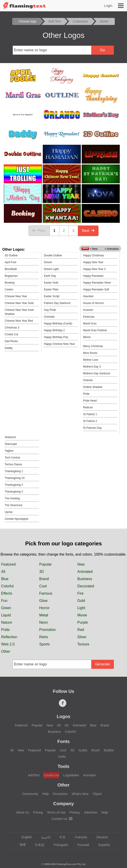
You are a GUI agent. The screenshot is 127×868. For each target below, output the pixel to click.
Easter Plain (51, 289)
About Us (23, 812)
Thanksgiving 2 (14, 485)
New (81, 564)
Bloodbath (11, 269)
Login (108, 6)
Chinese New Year (16, 296)
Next (88, 231)
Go (102, 50)
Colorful (7, 586)
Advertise (91, 812)
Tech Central (12, 458)
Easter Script (52, 296)
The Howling (12, 498)
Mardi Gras (90, 324)
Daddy (9, 348)
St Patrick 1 (90, 414)
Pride (86, 394)
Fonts (63, 741)
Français (79, 837)
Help (46, 794)
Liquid (6, 615)
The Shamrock (14, 505)
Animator (89, 775)
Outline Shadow (93, 387)
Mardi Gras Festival (95, 330)
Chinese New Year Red (19, 321)
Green (6, 608)
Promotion (47, 630)
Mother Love (91, 360)
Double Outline (53, 255)
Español (102, 845)
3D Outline (11, 255)
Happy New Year (93, 262)
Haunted (88, 296)
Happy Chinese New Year (59, 344)
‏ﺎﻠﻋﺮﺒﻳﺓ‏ (44, 837)
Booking (10, 283)
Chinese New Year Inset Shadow (19, 312)
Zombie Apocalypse (17, 519)
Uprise (9, 512)
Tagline (9, 451)
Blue (5, 579)
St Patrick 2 (90, 421)
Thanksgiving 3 (14, 492)
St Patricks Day (92, 428)
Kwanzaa (89, 317)
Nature (7, 622)
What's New (80, 794)
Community (30, 794)
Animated (85, 572)
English (25, 837)
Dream (48, 262)
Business (85, 579)
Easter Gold (51, 283)
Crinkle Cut (11, 334)
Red (81, 630)
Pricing (38, 812)
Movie (82, 615)
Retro (44, 637)
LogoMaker (71, 775)
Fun (4, 601)
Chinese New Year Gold (19, 303)
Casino (9, 289)
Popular (45, 564)
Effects (7, 593)
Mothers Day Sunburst (97, 373)
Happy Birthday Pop (56, 337)
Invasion (88, 310)
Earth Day (50, 276)
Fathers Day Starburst (57, 303)
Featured (8, 564)
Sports (44, 644)
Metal (44, 615)
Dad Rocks (11, 341)
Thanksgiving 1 (14, 471)
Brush (96, 750)
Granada (49, 317)
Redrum (88, 407)
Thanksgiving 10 (15, 478)
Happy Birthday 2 (54, 330)
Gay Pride (50, 310)
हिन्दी (20, 845)
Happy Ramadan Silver (97, 283)
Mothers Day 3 (92, 367)
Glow (43, 601)
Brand (44, 579)
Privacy (75, 812)
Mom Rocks (90, 353)
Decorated (86, 586)
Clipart (97, 794)
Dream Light (51, 269)
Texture (83, 644)
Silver (82, 637)
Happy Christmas (93, 255)
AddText (34, 775)
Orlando (88, 380)
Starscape (11, 444)
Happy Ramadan (93, 276)
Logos (64, 716)
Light (81, 608)
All (3, 572)
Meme (87, 337)
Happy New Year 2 (94, 269)
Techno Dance (13, 464)
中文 (60, 837)
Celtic (62, 757)
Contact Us (62, 819)
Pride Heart (90, 401)
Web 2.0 (8, 644)
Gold (81, 601)
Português (59, 845)
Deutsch (100, 837)
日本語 (37, 845)
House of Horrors (93, 303)
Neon (43, 622)
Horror (44, 608)
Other (6, 651)
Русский (81, 845)
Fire (81, 593)
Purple (83, 622)
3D (41, 572)
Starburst (10, 437)
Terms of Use (56, 812)
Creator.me (51, 775)
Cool (43, 586)
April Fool (11, 262)
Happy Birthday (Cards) (58, 324)
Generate (102, 664)
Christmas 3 (12, 328)
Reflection (9, 637)
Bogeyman (11, 276)
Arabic (83, 750)
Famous (46, 593)
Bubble (109, 750)
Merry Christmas (93, 346)
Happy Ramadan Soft (96, 289)
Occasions (60, 794)
